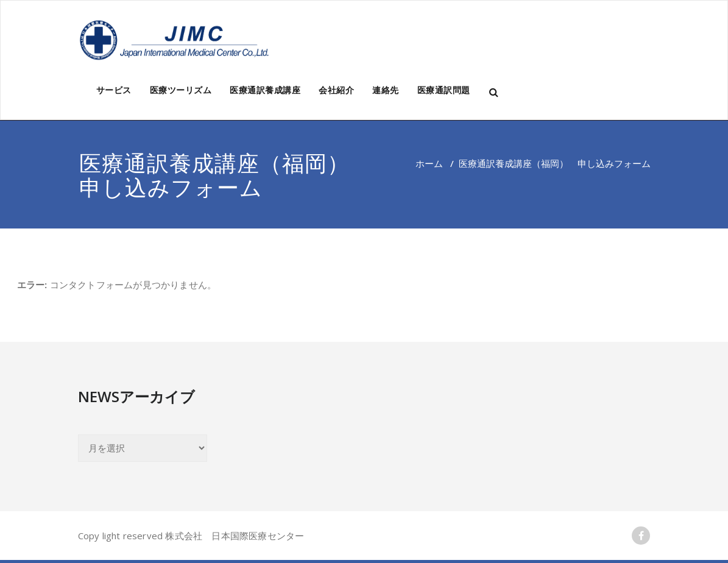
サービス (114, 90)
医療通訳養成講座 (265, 90)
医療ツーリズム (181, 90)
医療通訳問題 (444, 90)
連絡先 (386, 90)
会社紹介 (336, 90)
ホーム (429, 163)
